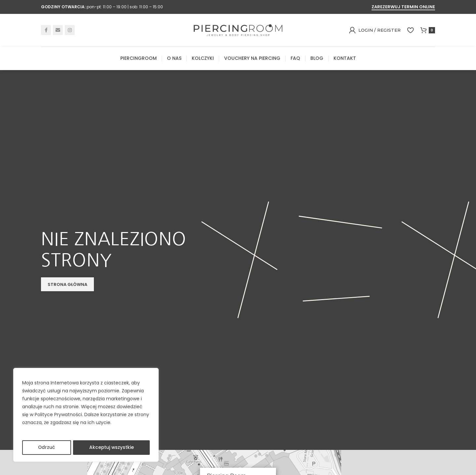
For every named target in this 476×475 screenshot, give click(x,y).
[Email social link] (58, 31)
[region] (86, 415)
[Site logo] (238, 31)
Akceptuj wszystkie (112, 448)
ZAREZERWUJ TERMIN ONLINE (403, 7)
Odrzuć (46, 448)
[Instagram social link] (70, 31)
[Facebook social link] (46, 31)
